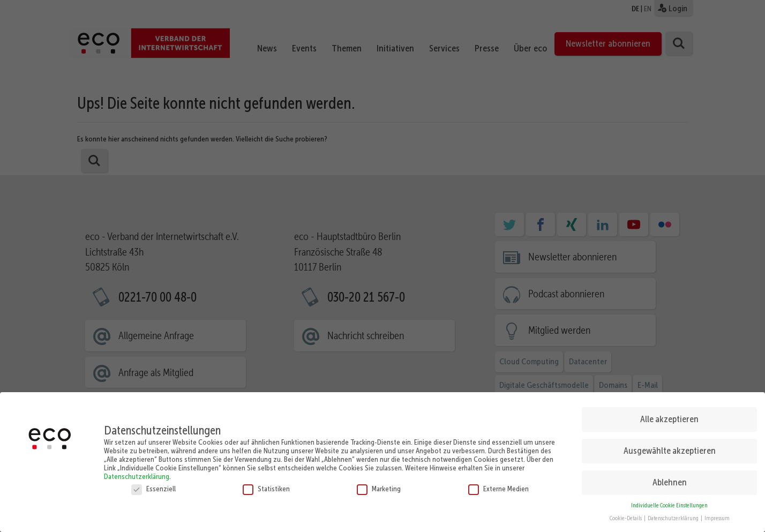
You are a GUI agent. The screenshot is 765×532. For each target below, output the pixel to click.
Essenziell (153, 484)
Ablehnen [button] (670, 478)
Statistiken (266, 484)
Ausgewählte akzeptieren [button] (670, 446)
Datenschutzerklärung (137, 472)
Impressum (717, 515)
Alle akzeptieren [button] (669, 415)
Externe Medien (498, 484)
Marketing (379, 484)
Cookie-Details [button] (626, 515)
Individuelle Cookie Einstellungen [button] (669, 501)
